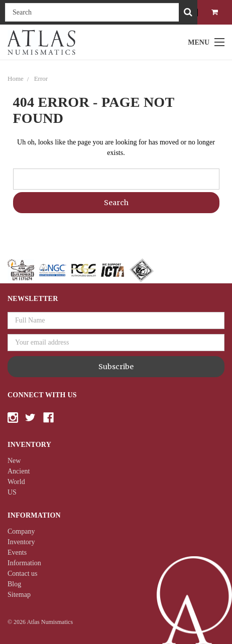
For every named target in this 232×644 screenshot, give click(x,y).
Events (17, 552)
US (12, 492)
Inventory (21, 542)
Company (21, 531)
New (14, 461)
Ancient (19, 471)
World (16, 482)
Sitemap (19, 595)
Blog (14, 584)
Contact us (23, 574)
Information (24, 563)
